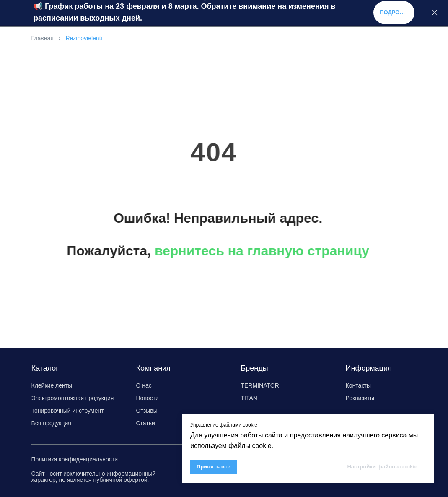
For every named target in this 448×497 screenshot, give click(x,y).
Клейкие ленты (52, 385)
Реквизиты (360, 398)
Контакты (358, 385)
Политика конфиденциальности (75, 459)
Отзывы (147, 411)
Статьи (146, 423)
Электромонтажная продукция (73, 398)
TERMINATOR (260, 385)
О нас (144, 385)
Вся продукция (51, 423)
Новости (148, 398)
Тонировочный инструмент (68, 411)
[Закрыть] (435, 13)
